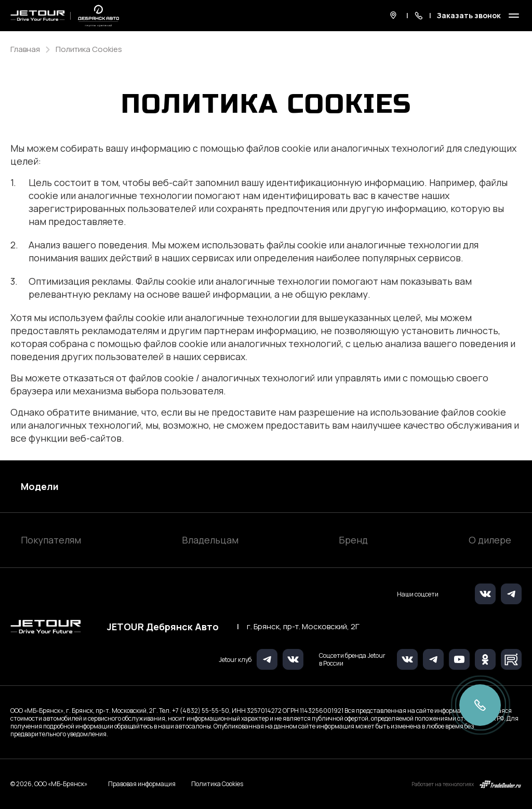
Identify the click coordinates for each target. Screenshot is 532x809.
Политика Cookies (217, 784)
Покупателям (51, 540)
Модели (40, 486)
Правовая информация (142, 784)
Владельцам (210, 540)
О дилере (490, 540)
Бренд (353, 540)
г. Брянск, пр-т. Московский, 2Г (303, 627)
